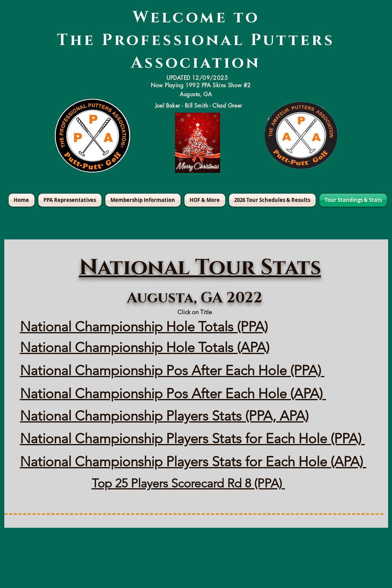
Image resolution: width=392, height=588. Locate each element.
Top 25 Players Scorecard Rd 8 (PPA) (188, 483)
